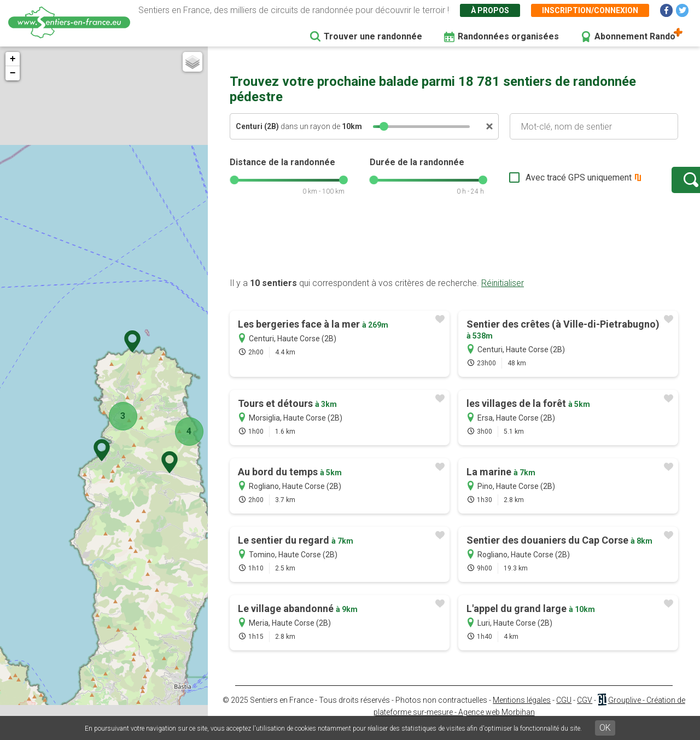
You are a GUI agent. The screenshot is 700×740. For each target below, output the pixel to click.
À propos (490, 10)
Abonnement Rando (635, 36)
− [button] (13, 73)
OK (605, 728)
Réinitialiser (503, 294)
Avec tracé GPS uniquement (544, 183)
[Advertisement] (454, 253)
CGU (564, 711)
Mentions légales (522, 711)
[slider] (384, 126)
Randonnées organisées (508, 36)
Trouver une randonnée (373, 36)
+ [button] (13, 59)
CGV (585, 711)
